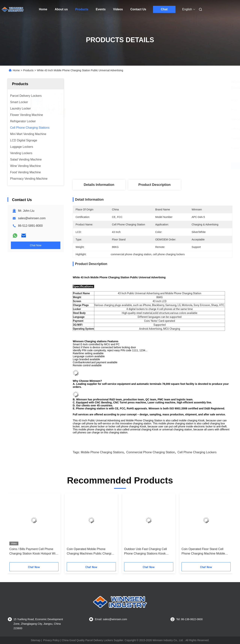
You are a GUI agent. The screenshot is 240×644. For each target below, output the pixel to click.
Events (101, 9)
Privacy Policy (51, 640)
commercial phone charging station (151, 452)
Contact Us (138, 9)
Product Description (154, 185)
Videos (118, 9)
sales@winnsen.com (32, 218)
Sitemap (36, 640)
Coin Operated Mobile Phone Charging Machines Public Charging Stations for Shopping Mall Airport (91, 552)
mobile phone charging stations (102, 452)
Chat (164, 9)
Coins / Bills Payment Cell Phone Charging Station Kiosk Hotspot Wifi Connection (33, 552)
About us (61, 9)
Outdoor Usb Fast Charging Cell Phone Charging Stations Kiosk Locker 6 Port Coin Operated (145, 552)
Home (43, 9)
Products (82, 9)
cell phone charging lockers (197, 452)
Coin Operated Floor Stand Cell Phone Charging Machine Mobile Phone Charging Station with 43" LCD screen (203, 552)
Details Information (99, 185)
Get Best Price (172, 166)
